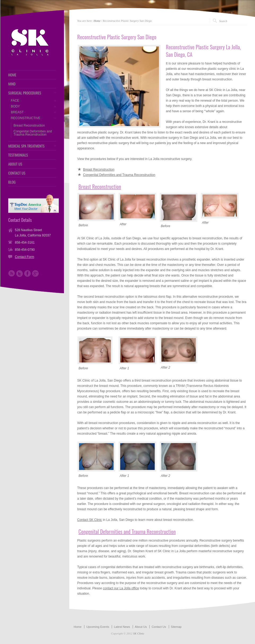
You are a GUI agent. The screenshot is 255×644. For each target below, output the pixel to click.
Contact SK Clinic (90, 520)
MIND (12, 84)
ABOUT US (15, 164)
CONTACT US (17, 173)
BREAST (17, 112)
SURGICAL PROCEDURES (25, 93)
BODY (15, 106)
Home (97, 21)
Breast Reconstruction (29, 126)
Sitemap (176, 627)
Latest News (122, 627)
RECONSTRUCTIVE (26, 118)
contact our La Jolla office (121, 588)
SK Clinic (139, 633)
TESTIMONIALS (18, 155)
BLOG (12, 182)
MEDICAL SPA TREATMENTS (26, 146)
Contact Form (25, 257)
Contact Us (159, 627)
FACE (15, 101)
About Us (141, 627)
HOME (12, 75)
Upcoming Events (98, 627)
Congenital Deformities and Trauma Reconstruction (33, 133)
